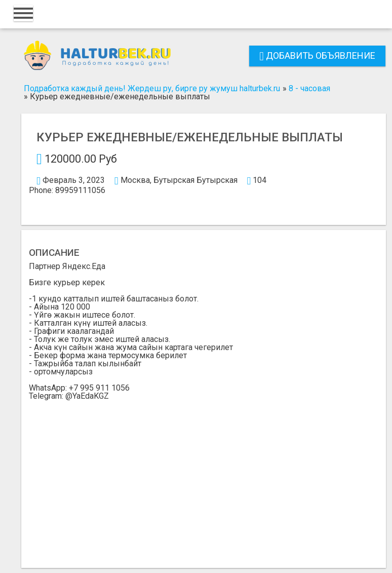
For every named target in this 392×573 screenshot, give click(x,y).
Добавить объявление (317, 55)
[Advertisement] (204, 476)
